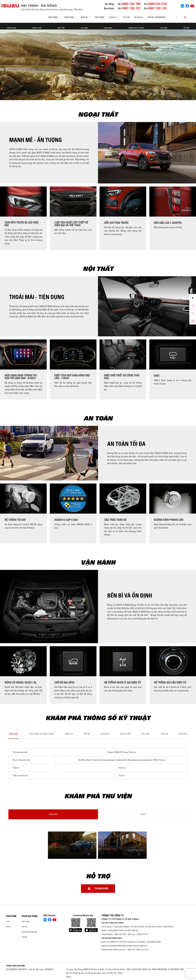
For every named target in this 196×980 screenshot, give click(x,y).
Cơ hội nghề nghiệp (29, 932)
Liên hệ (24, 937)
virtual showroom (156, 17)
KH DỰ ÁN (138, 17)
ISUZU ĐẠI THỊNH (30, 916)
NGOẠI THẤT (37, 26)
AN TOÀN (84, 26)
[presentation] (4, 218)
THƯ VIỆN (164, 26)
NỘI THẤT (61, 26)
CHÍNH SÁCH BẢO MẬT (16, 966)
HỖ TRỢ (186, 26)
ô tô (8, 922)
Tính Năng (99, 17)
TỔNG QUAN (11, 26)
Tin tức (126, 17)
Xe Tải (8, 927)
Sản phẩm (11, 916)
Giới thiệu (26, 922)
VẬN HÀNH (108, 26)
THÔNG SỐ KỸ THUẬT (136, 26)
